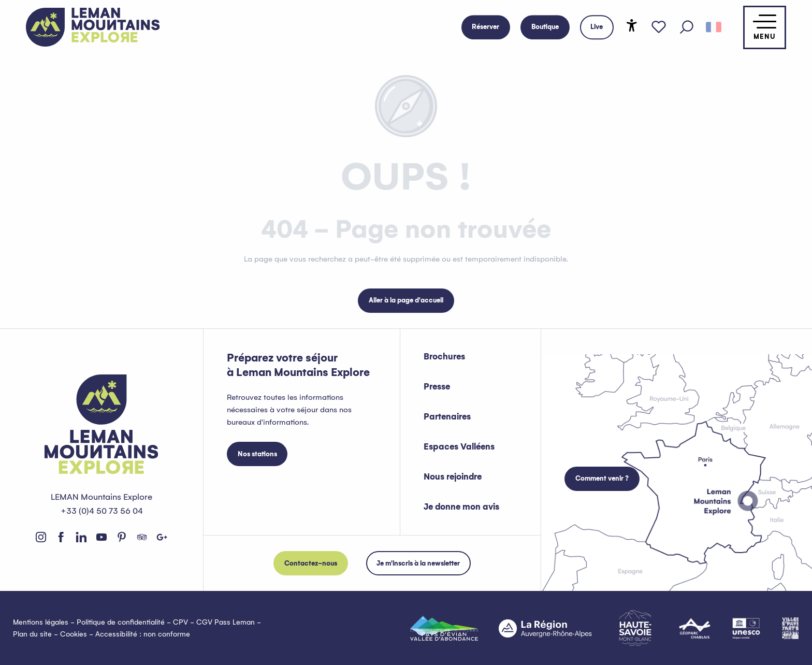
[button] (687, 27)
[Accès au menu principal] (765, 27)
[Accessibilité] (632, 25)
